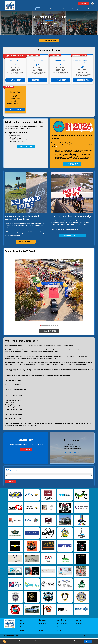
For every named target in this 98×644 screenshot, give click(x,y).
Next (91, 297)
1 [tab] (40, 331)
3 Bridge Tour (15, 66)
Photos (52, 9)
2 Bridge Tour (38, 66)
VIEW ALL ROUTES (26, 248)
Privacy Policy (22, 642)
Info (38, 9)
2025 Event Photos (49, 47)
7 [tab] (52, 331)
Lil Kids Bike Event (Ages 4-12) (83, 68)
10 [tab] (57, 331)
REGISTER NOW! (26, 152)
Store (59, 636)
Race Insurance (62, 629)
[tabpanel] (49, 296)
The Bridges (76, 9)
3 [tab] (44, 331)
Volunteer (79, 629)
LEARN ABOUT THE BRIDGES (72, 241)
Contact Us (61, 633)
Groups (84, 9)
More (90, 9)
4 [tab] (46, 331)
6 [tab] (50, 331)
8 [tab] (54, 331)
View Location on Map (72, 458)
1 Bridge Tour (60, 66)
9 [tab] (56, 331)
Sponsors (79, 626)
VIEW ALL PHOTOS (49, 337)
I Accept (88, 641)
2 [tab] (42, 331)
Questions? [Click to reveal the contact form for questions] (26, 456)
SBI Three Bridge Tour (49, 20)
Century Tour (15, 98)
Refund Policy (62, 626)
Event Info (44, 9)
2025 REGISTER (15, 86)
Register (41, 636)
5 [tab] (48, 331)
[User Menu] (92, 4)
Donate (83, 4)
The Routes (66, 9)
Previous (9, 297)
